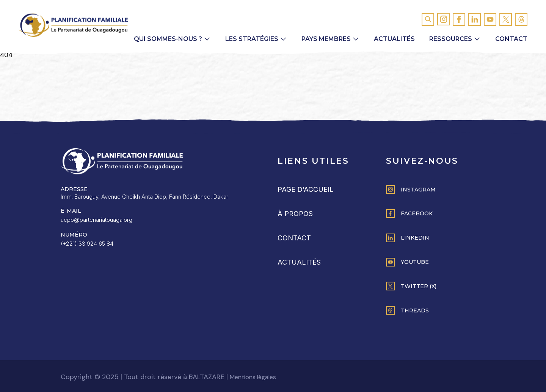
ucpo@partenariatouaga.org (96, 220)
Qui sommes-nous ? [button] (168, 39)
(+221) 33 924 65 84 (87, 244)
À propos (295, 214)
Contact (511, 39)
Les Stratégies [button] (252, 39)
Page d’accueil (306, 189)
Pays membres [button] (326, 39)
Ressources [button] (451, 39)
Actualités (394, 39)
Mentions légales (253, 377)
